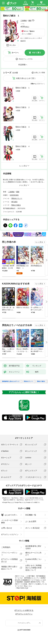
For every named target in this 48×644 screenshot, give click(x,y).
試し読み (13, 45)
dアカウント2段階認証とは (9, 560)
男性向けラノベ (17, 198)
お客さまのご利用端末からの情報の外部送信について (33, 568)
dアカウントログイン (10, 534)
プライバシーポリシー (9, 554)
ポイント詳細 (26, 34)
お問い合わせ (7, 528)
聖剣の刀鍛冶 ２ (23, 107)
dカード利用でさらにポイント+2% (30, 38)
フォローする (33, 20)
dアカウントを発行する (24, 610)
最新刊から (41, 84)
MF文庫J (14, 202)
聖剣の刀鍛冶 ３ (23, 127)
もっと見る (39, 242)
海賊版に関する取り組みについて (9, 568)
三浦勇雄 (24, 21)
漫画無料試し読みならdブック (11, 381)
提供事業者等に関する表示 (33, 547)
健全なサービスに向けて (33, 554)
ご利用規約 (6, 547)
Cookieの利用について (34, 560)
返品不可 (23, 41)
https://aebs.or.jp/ (22, 588)
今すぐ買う (37, 53)
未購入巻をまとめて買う (26, 78)
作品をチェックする (26, 59)
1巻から (33, 84)
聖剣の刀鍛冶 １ (23, 88)
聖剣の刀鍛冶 (16, 205)
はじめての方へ (9, 515)
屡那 (30, 21)
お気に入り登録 (40, 73)
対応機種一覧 (31, 515)
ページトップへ (24, 623)
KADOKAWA (14, 195)
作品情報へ (23, 65)
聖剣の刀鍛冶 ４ (23, 146)
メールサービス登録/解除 (10, 521)
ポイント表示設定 (33, 528)
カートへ (15, 53)
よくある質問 (31, 521)
